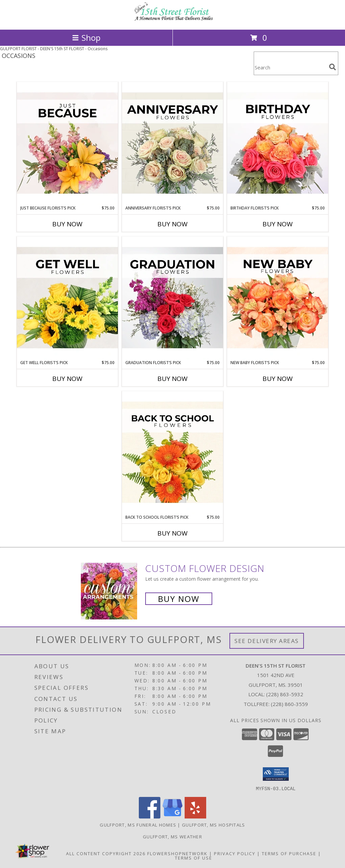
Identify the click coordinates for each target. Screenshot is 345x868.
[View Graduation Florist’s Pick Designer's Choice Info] (172, 298)
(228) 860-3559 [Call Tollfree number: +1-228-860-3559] (289, 704)
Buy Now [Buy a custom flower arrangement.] (179, 599)
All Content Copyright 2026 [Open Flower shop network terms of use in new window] (106, 853)
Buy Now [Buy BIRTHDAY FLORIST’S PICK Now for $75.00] (278, 224)
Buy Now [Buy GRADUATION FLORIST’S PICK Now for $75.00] (172, 379)
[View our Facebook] (150, 816)
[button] (276, 774)
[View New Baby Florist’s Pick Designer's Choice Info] (278, 298)
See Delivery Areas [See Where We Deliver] (267, 641)
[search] (333, 67)
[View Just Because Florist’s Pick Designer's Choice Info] (67, 143)
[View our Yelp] (195, 816)
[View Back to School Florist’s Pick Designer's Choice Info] (172, 453)
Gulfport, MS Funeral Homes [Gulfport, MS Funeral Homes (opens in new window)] (138, 825)
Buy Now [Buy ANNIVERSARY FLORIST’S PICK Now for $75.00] (172, 224)
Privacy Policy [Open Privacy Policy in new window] (235, 853)
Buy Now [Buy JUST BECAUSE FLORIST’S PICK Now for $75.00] (67, 224)
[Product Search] (290, 68)
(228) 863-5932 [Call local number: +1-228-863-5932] (285, 694)
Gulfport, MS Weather (172, 836)
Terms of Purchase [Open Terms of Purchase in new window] (289, 853)
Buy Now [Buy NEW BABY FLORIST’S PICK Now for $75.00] (278, 379)
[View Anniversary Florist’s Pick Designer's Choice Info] (172, 143)
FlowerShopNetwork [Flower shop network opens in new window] (177, 853)
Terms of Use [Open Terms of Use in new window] (194, 858)
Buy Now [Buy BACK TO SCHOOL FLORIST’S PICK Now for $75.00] (172, 533)
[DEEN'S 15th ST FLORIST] (172, 20)
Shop (86, 38)
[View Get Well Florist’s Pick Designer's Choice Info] (67, 298)
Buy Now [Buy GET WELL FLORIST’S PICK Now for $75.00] (67, 379)
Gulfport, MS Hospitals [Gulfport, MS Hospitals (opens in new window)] (214, 825)
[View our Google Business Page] (172, 816)
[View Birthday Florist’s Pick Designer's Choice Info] (278, 143)
